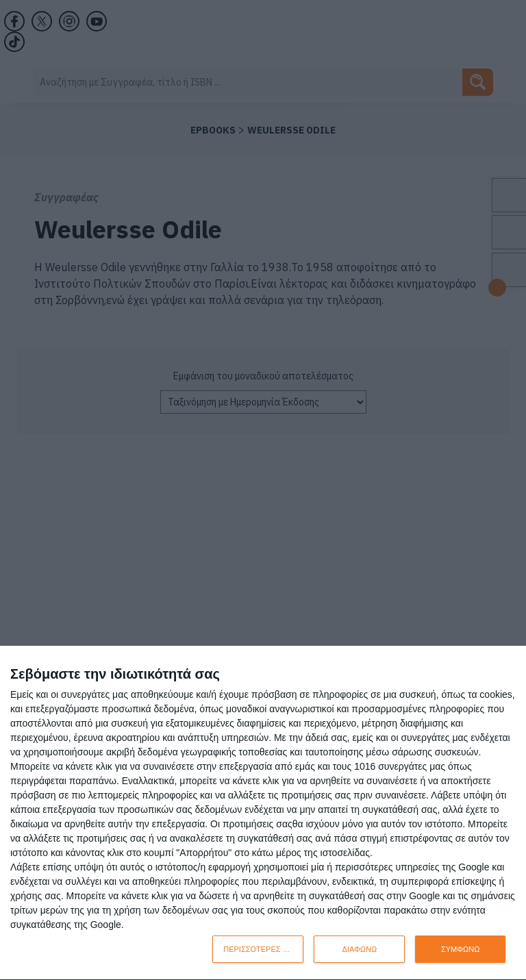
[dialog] (263, 813)
